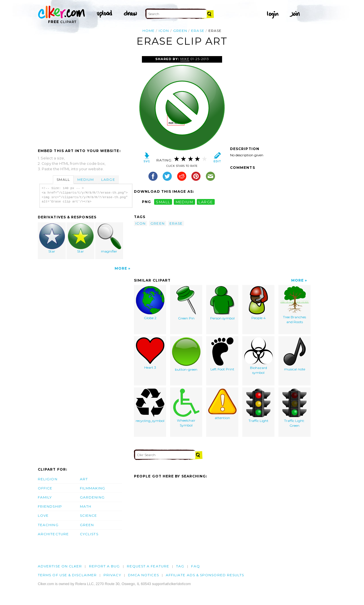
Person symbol (222, 303)
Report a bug (105, 566)
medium (185, 202)
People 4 (258, 303)
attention (222, 404)
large (206, 202)
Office (45, 488)
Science (89, 515)
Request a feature (148, 566)
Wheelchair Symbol (186, 408)
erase (198, 31)
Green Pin (186, 303)
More (121, 268)
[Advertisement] (86, 99)
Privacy (112, 575)
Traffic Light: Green (294, 408)
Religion (48, 479)
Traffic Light (258, 406)
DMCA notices (143, 575)
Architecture (53, 534)
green (180, 31)
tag (180, 566)
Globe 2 (150, 303)
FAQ (195, 566)
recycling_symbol (150, 406)
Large (108, 180)
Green (87, 525)
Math (86, 506)
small (163, 202)
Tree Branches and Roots (295, 305)
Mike (185, 59)
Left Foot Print (222, 354)
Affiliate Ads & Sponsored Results (205, 575)
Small (63, 180)
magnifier (109, 238)
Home (149, 31)
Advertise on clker (60, 566)
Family (45, 497)
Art (84, 479)
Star (52, 238)
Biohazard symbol (258, 356)
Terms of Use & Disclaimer (67, 575)
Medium (86, 180)
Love (43, 515)
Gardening (92, 497)
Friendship (50, 506)
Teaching (48, 525)
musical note (295, 354)
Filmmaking (93, 488)
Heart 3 (150, 353)
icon (164, 31)
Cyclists (89, 534)
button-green (186, 354)
